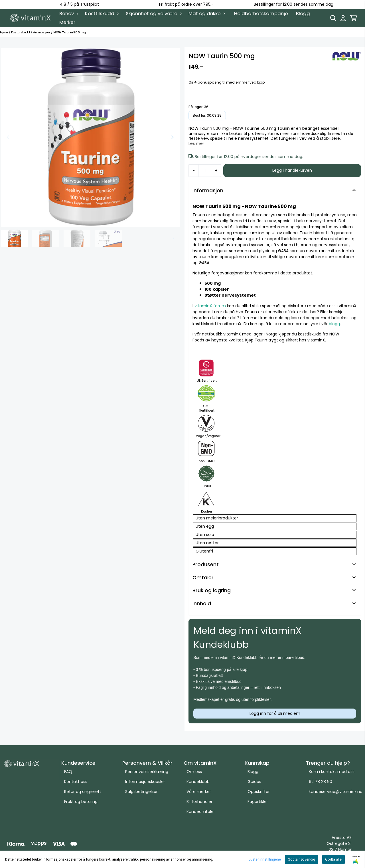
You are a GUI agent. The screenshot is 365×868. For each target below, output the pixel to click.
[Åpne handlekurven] (354, 18)
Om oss (194, 772)
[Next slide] (172, 137)
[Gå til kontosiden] (343, 18)
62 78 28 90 (321, 782)
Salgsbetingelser (141, 792)
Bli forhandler (199, 802)
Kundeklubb (198, 782)
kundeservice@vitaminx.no (336, 792)
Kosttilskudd (21, 32)
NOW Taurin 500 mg (70, 32)
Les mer (196, 144)
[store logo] (31, 18)
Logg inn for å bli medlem (275, 713)
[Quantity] (205, 171)
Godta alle (333, 859)
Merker (67, 22)
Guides (254, 782)
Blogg (303, 13)
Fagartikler (258, 802)
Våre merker (199, 792)
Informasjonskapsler (145, 782)
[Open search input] (333, 18)
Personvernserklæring (147, 772)
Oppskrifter (259, 792)
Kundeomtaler (201, 812)
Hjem (4, 32)
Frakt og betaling (81, 802)
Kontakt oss (76, 782)
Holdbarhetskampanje (261, 13)
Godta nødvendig (301, 859)
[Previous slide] (8, 137)
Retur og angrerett (83, 792)
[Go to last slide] (7, 238)
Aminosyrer (42, 32)
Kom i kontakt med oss (332, 772)
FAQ (68, 772)
